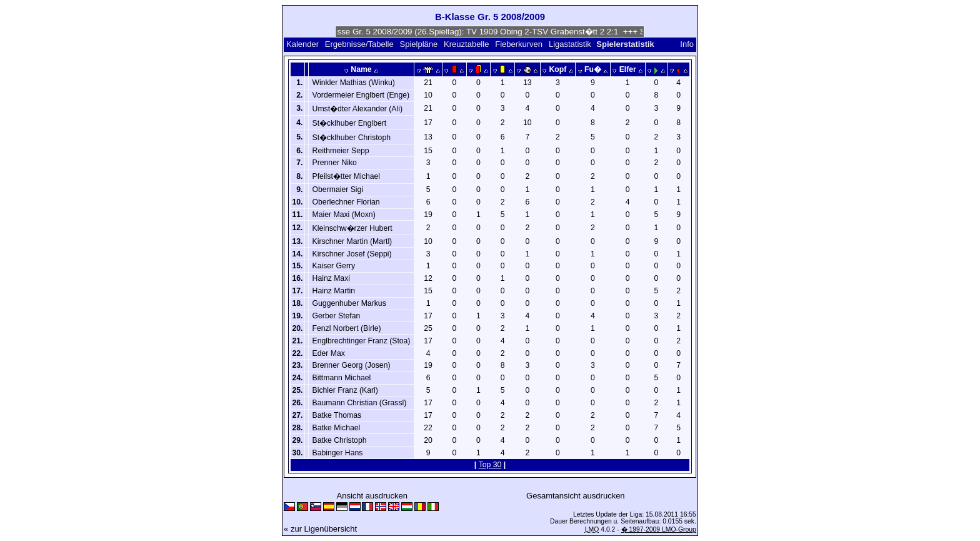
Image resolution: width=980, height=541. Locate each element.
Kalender (302, 44)
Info (687, 44)
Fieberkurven (519, 44)
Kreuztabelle (466, 44)
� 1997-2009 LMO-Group (659, 529)
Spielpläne (419, 44)
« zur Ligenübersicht (320, 529)
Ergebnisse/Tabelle (359, 44)
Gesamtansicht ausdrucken (576, 496)
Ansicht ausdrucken (372, 496)
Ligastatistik (570, 44)
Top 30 (490, 465)
